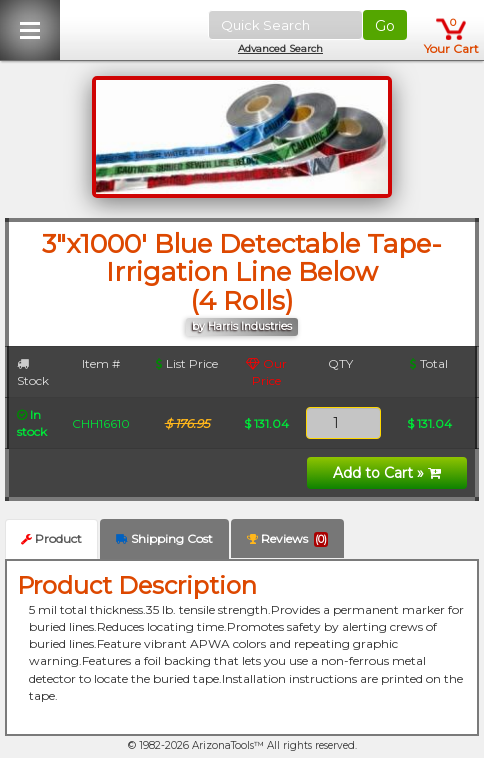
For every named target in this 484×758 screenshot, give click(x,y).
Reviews (287, 539)
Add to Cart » (387, 473)
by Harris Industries (242, 326)
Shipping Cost (164, 538)
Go (385, 26)
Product (51, 538)
